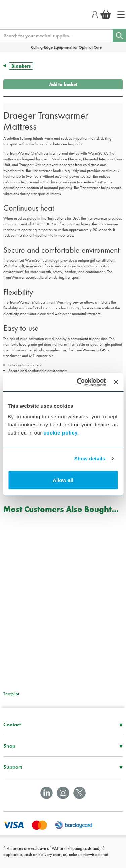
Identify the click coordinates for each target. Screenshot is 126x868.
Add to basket (63, 84)
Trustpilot (11, 694)
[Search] (119, 36)
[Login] (95, 14)
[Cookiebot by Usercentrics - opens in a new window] (79, 382)
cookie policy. (61, 433)
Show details (90, 459)
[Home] (121, 14)
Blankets (21, 66)
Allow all (63, 480)
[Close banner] (116, 382)
